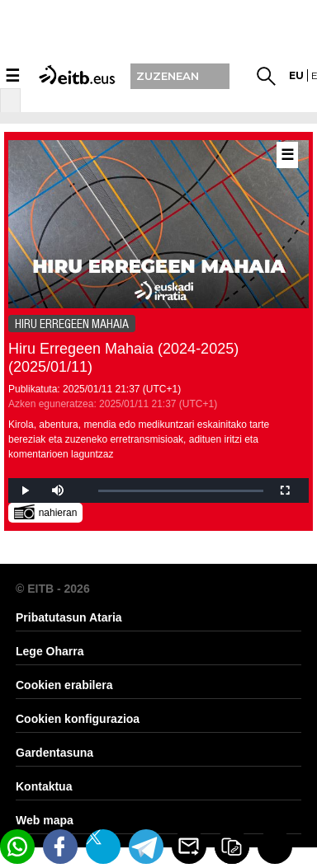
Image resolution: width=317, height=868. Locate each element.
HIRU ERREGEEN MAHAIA (72, 324)
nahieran (46, 511)
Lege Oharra (50, 651)
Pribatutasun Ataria (69, 617)
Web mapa (45, 820)
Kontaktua (44, 786)
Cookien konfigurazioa (78, 719)
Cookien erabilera (64, 685)
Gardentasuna (54, 753)
